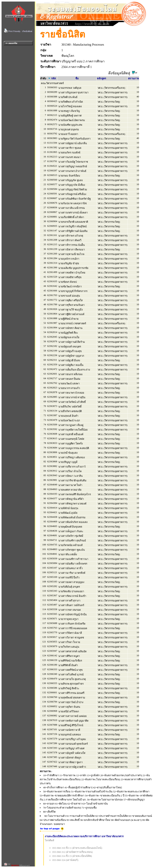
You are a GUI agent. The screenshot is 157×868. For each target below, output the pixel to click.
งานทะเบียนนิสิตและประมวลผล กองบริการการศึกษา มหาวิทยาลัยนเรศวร (84, 836)
